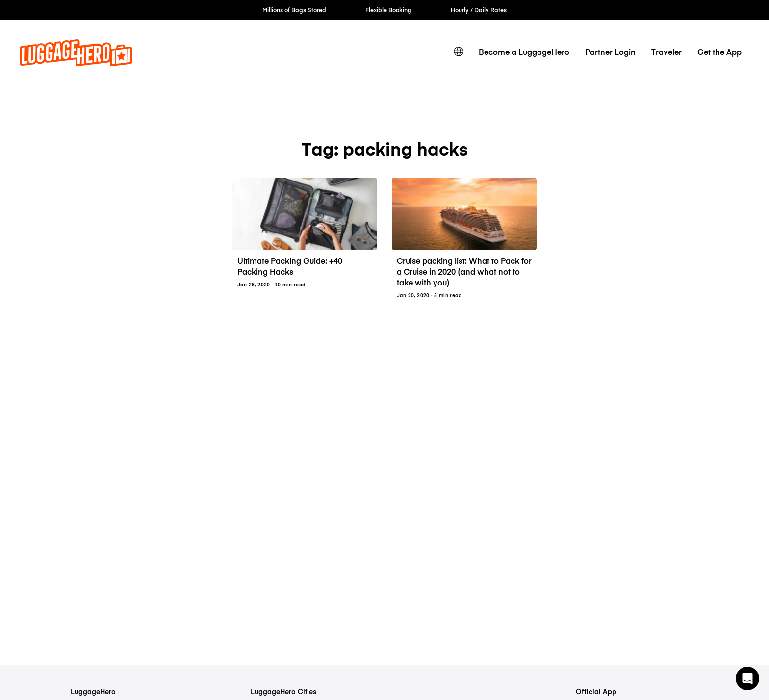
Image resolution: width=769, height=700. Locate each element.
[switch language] (459, 52)
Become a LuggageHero (524, 52)
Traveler (666, 52)
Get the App (719, 52)
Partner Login (610, 52)
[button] (747, 678)
